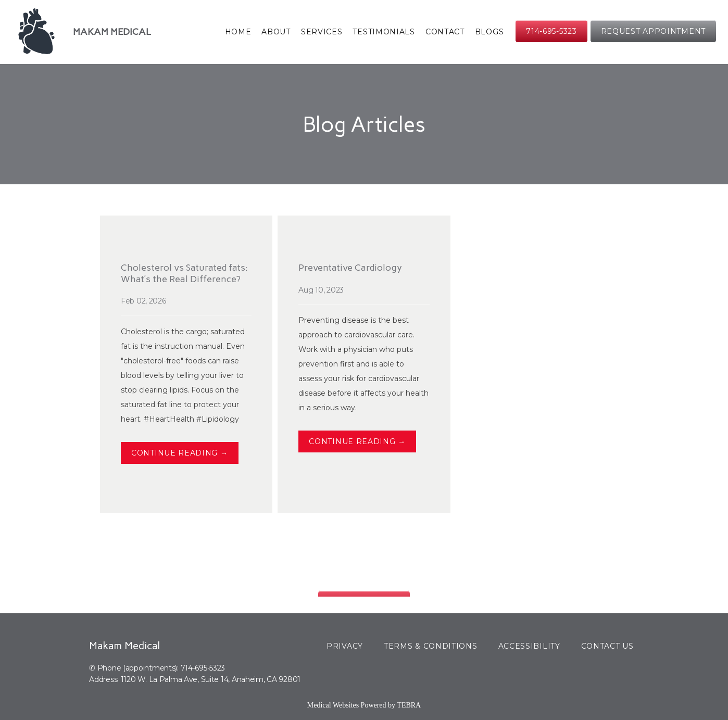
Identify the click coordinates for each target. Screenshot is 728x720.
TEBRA (409, 705)
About (276, 32)
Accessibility (529, 646)
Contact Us (607, 646)
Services (322, 32)
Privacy (345, 646)
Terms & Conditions (431, 646)
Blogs (489, 32)
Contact (445, 32)
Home (238, 32)
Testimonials (384, 32)
